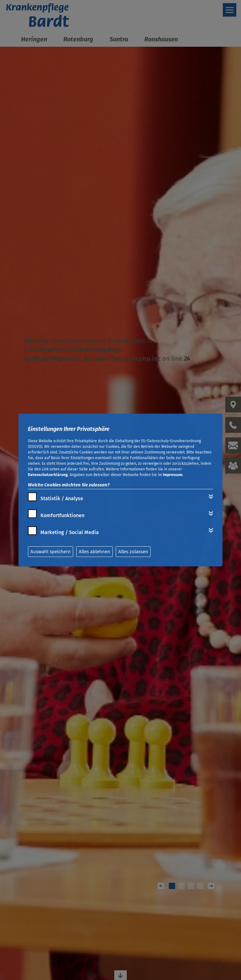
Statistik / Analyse (62, 498)
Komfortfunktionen (62, 515)
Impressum (173, 475)
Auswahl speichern (51, 552)
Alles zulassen (133, 552)
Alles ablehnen (94, 552)
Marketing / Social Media (70, 532)
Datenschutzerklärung (48, 475)
